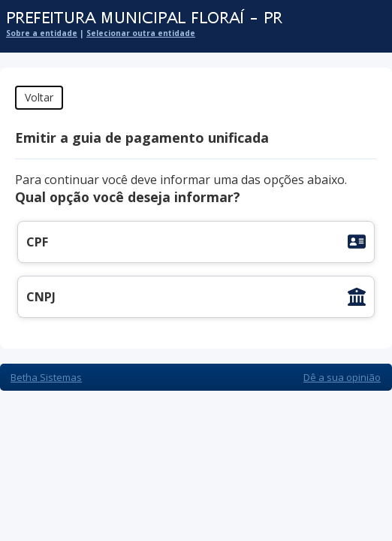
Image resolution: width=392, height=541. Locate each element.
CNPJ (41, 297)
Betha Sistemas (46, 377)
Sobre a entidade (42, 33)
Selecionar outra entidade (141, 33)
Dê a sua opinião (342, 377)
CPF (37, 242)
